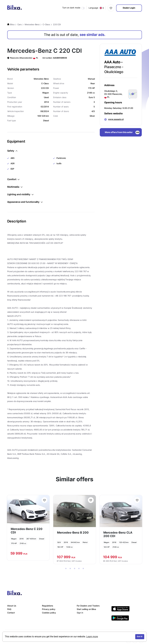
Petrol (85, 542)
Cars (20, 24)
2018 (114, 542)
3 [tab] (75, 569)
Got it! (140, 637)
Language (96, 8)
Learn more (92, 637)
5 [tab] (83, 569)
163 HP (60, 547)
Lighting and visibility (20, 194)
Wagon (14, 539)
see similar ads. (92, 35)
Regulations (48, 606)
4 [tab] (79, 569)
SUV (59, 542)
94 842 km (75, 542)
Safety (12, 151)
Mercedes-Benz (32, 24)
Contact (11, 613)
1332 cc (69, 547)
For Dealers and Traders (88, 606)
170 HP (14, 543)
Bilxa (12, 24)
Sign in (80, 613)
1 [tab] (66, 569)
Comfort (13, 179)
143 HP (107, 547)
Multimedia (15, 187)
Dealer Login (129, 8)
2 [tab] (70, 569)
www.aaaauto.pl (116, 119)
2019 (66, 542)
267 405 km (31, 539)
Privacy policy (49, 609)
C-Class (46, 24)
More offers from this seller (122, 132)
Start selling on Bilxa (86, 609)
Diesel (42, 539)
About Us (12, 606)
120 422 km (124, 542)
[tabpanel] (28, 528)
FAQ (9, 609)
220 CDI (57, 24)
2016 (22, 539)
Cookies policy (49, 613)
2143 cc (23, 543)
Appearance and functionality (25, 202)
